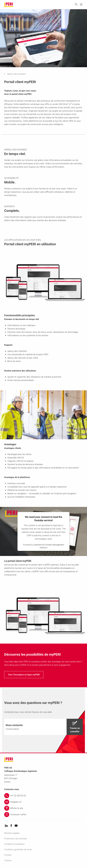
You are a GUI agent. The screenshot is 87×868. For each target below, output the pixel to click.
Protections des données (16, 839)
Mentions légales (12, 833)
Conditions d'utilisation (14, 844)
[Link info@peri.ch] (43, 802)
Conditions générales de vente (18, 850)
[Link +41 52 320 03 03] (43, 796)
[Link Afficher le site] (43, 808)
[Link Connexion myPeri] (43, 815)
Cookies (8, 860)
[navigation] (17, 74)
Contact (8, 855)
